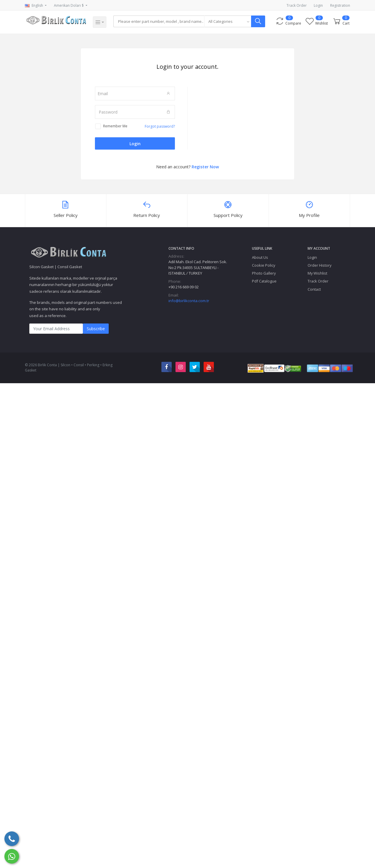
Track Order (297, 5)
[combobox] (229, 21)
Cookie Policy (264, 265)
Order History (319, 265)
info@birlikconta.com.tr (189, 301)
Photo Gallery (264, 273)
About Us (260, 257)
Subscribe (96, 329)
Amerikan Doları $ (69, 5)
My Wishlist (317, 273)
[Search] (160, 21)
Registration (340, 5)
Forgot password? (160, 126)
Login (318, 5)
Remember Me (115, 126)
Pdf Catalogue (264, 281)
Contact (314, 289)
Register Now (205, 167)
